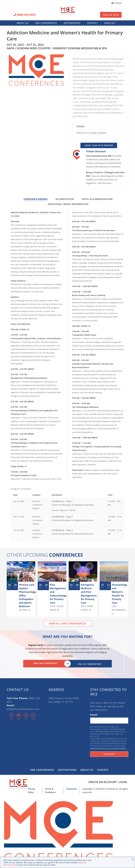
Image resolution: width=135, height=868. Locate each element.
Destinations (72, 23)
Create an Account (101, 781)
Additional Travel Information (68, 204)
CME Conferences (46, 23)
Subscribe (109, 753)
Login (116, 3)
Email (94, 714)
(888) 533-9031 (25, 15)
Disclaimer (71, 788)
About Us (22, 23)
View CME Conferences (45, 663)
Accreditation (65, 199)
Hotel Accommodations (97, 199)
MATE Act (110, 23)
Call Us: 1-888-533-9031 (90, 663)
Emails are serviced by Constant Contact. (108, 747)
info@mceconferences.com (23, 708)
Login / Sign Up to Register (99, 145)
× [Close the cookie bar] (133, 859)
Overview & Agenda (36, 199)
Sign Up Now (111, 15)
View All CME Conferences (67, 623)
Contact (92, 23)
